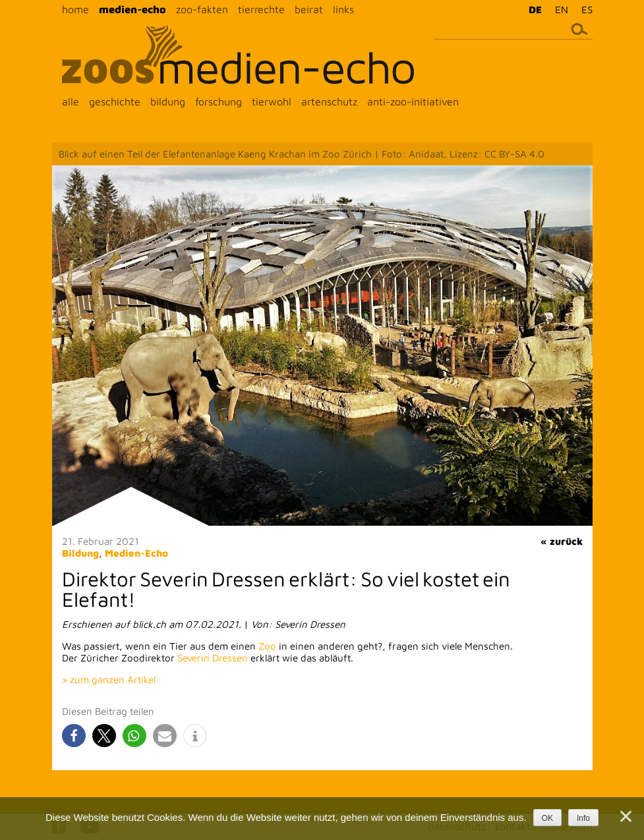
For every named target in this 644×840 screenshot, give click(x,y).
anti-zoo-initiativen (413, 101)
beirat (309, 9)
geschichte (115, 101)
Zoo (267, 646)
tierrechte (261, 9)
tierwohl (272, 101)
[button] (74, 736)
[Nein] (625, 816)
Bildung (80, 553)
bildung (168, 101)
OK (547, 818)
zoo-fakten (202, 9)
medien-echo (132, 9)
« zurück (562, 541)
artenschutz (329, 101)
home (75, 9)
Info (583, 818)
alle (71, 101)
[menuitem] (532, 9)
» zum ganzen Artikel (109, 680)
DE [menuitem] (535, 10)
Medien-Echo (136, 553)
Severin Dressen (213, 658)
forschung (219, 101)
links (343, 9)
